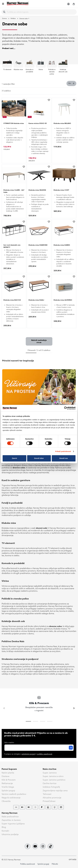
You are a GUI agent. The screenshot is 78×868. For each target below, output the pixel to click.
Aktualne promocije (52, 798)
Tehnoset (47, 794)
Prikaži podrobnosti (63, 451)
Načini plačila (8, 773)
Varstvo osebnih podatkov (14, 794)
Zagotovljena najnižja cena (55, 791)
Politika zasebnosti (28, 864)
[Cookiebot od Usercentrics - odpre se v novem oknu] (66, 408)
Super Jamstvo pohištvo (54, 780)
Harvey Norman (10, 813)
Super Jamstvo (50, 773)
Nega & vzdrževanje (11, 798)
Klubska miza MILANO (62, 123)
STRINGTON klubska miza (14, 123)
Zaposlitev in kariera (11, 820)
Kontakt (5, 831)
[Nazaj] (4, 708)
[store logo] (18, 3)
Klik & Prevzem (9, 780)
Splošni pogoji (8, 791)
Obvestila (6, 801)
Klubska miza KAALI (36, 300)
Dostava (5, 776)
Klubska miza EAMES (62, 245)
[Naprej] (74, 708)
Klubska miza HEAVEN (37, 190)
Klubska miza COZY (61, 190)
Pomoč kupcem (9, 769)
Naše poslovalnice (10, 817)
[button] (68, 4)
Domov (5, 18)
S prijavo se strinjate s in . (28, 754)
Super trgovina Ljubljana (13, 824)
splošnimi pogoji (28, 754)
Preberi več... (9, 48)
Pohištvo (13, 18)
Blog (4, 827)
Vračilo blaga (8, 787)
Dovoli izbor (39, 458)
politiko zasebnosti (45, 754)
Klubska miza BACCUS (12, 300)
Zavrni (14, 458)
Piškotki (55, 864)
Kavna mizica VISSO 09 (38, 123)
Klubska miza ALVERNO (63, 300)
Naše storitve (50, 769)
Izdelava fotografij (51, 787)
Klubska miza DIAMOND (38, 245)
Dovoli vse (64, 458)
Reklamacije (7, 783)
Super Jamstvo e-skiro (53, 776)
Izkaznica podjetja (10, 834)
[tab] (39, 84)
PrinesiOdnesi (49, 801)
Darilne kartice (50, 783)
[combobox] (41, 12)
